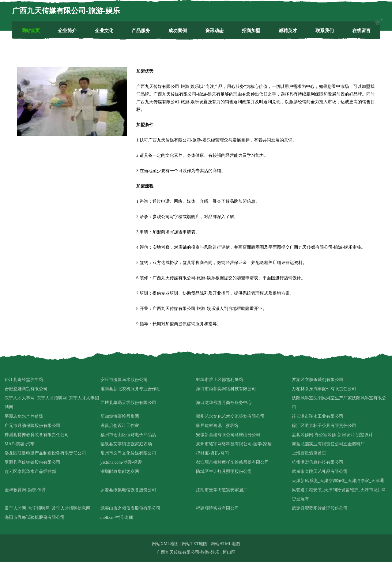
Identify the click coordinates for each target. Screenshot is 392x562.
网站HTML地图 (225, 544)
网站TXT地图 (195, 544)
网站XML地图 (165, 544)
